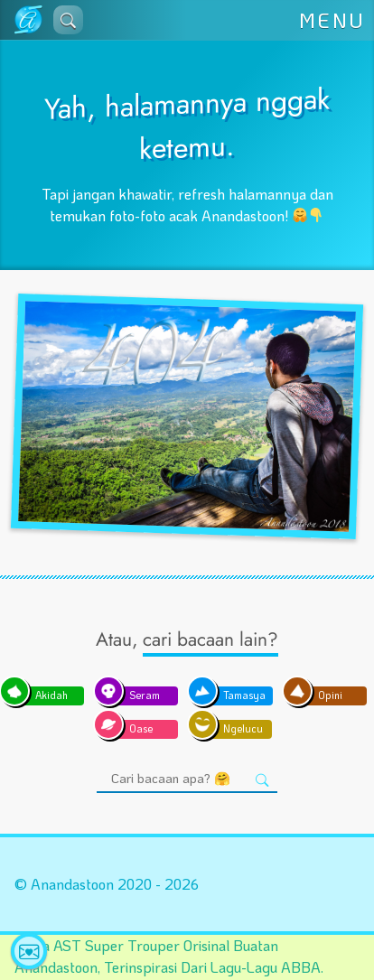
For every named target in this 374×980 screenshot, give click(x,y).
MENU (332, 20)
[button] (68, 20)
